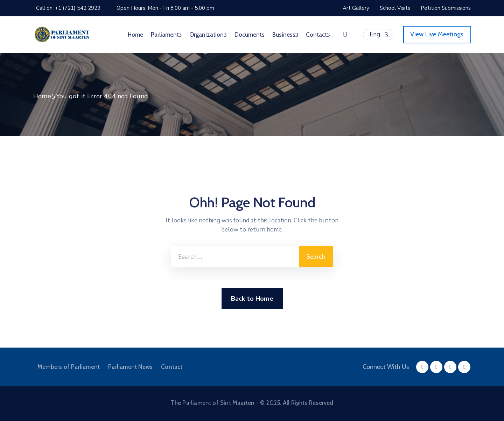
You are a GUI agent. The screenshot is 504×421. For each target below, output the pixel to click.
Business (285, 35)
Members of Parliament (69, 367)
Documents (250, 35)
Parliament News (130, 367)
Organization (208, 35)
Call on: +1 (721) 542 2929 (68, 8)
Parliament (166, 35)
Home (135, 35)
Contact (318, 35)
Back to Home (252, 299)
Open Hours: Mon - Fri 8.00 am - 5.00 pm (165, 8)
